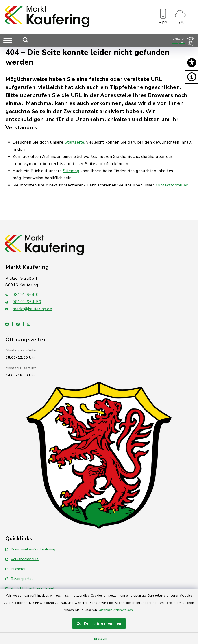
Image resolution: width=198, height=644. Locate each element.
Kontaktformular (172, 185)
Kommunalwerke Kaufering (30, 549)
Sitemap (71, 171)
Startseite (74, 142)
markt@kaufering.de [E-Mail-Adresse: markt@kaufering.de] (29, 309)
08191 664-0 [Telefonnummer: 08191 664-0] (22, 295)
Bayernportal (19, 579)
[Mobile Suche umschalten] (26, 40)
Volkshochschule (22, 559)
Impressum (99, 639)
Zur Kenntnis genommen (99, 623)
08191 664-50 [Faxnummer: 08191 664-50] (23, 302)
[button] (191, 63)
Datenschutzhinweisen (115, 610)
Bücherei (15, 569)
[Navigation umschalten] (8, 40)
